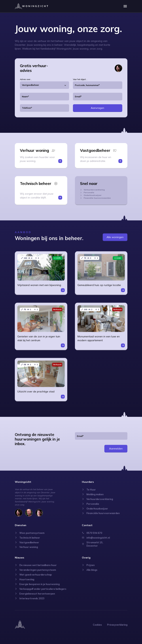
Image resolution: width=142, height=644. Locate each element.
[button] (125, 6)
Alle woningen (115, 234)
